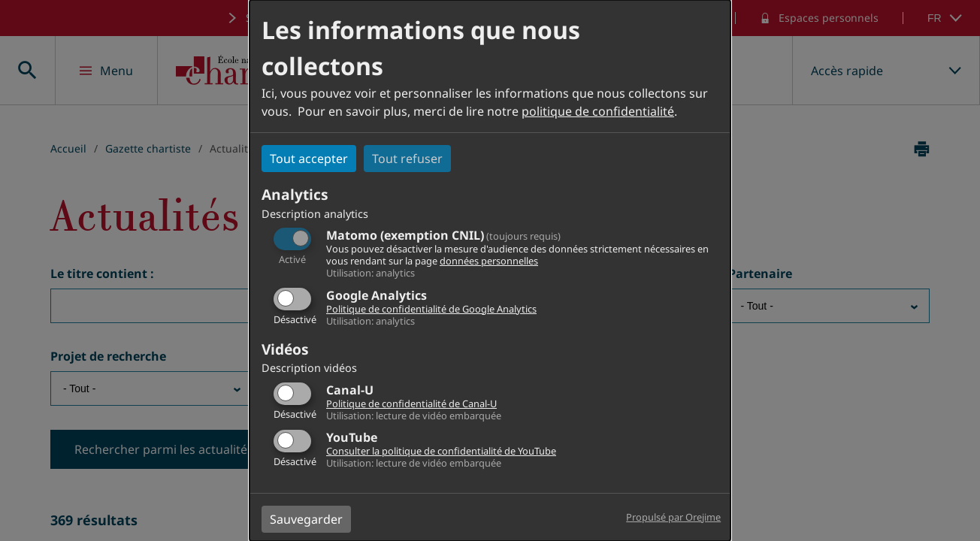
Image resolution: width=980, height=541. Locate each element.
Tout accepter (309, 159)
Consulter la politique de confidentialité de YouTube (441, 451)
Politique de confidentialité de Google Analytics (431, 309)
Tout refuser (407, 159)
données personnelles (489, 261)
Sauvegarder (306, 519)
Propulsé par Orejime (673, 517)
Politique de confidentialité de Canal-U (411, 403)
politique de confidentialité (598, 111)
